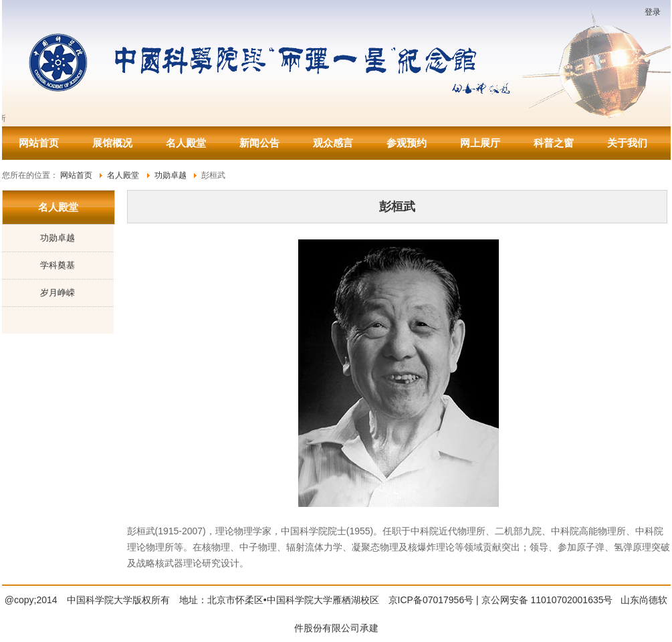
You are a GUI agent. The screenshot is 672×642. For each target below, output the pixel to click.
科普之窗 (554, 143)
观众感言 (333, 143)
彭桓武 (397, 207)
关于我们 (627, 143)
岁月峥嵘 (58, 293)
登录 (653, 12)
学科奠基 (58, 265)
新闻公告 (259, 143)
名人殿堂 (186, 143)
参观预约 (407, 143)
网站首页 (39, 143)
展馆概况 (112, 143)
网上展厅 (480, 143)
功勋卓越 (58, 238)
